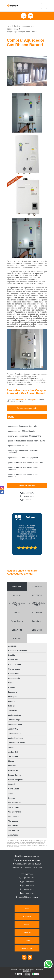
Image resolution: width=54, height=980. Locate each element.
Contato (27, 940)
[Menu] (44, 6)
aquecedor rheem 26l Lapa (18, 446)
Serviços (27, 932)
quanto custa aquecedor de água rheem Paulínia (27, 441)
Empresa (27, 917)
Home (27, 909)
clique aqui (34, 400)
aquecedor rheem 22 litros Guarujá (21, 431)
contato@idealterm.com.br (27, 897)
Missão (27, 924)
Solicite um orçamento (27, 408)
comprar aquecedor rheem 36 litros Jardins (24, 436)
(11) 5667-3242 (22, 400)
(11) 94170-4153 (27, 496)
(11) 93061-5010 (27, 878)
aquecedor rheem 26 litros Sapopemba (23, 458)
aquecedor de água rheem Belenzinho (23, 426)
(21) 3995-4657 (27, 882)
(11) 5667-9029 (27, 500)
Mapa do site (27, 948)
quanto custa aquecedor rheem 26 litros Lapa (25, 462)
